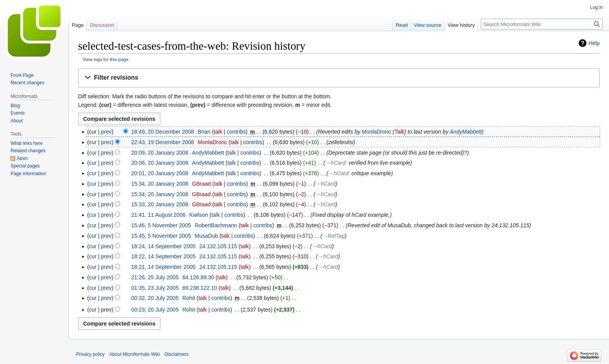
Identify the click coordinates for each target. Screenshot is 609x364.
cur (93, 142)
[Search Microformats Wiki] (542, 24)
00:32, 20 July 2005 (155, 298)
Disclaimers (176, 354)
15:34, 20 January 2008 (160, 184)
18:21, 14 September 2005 (164, 267)
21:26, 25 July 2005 (155, 277)
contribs (236, 132)
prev (106, 132)
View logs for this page (106, 59)
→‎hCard (335, 163)
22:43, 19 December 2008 (163, 142)
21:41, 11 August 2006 (158, 215)
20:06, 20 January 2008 (160, 163)
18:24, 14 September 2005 (164, 246)
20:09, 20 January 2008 (160, 153)
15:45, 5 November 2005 (161, 236)
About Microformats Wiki (134, 354)
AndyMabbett (466, 132)
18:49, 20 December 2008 (163, 132)
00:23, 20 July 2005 (155, 310)
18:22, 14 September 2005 (164, 256)
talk (218, 132)
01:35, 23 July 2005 (155, 288)
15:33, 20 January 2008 (160, 204)
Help (594, 43)
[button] (339, 78)
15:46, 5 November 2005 (161, 225)
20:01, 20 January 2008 (160, 173)
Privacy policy (90, 354)
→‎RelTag (334, 236)
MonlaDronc (377, 132)
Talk (399, 132)
